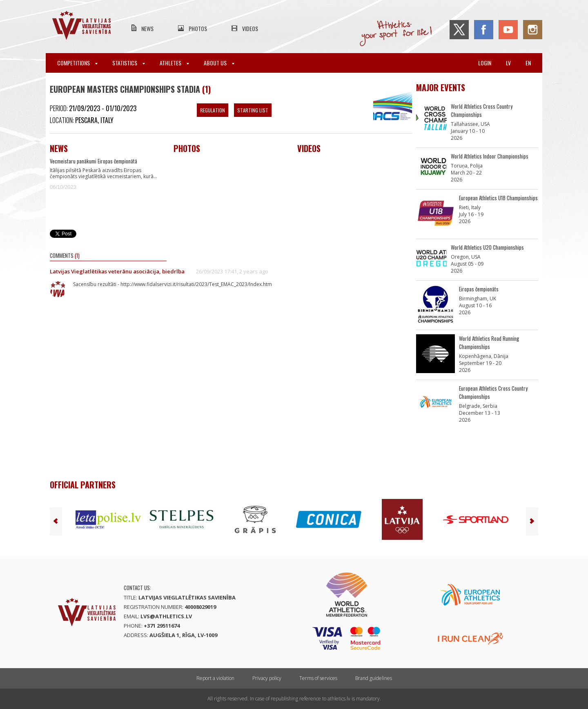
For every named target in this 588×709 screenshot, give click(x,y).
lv (508, 63)
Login (485, 63)
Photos (198, 28)
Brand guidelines (374, 678)
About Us (219, 63)
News (147, 28)
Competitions (77, 63)
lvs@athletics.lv (166, 616)
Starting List (253, 110)
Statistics (129, 63)
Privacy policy (267, 678)
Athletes (174, 63)
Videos (250, 28)
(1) (206, 89)
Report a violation (215, 678)
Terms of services (318, 678)
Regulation (213, 110)
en (528, 63)
